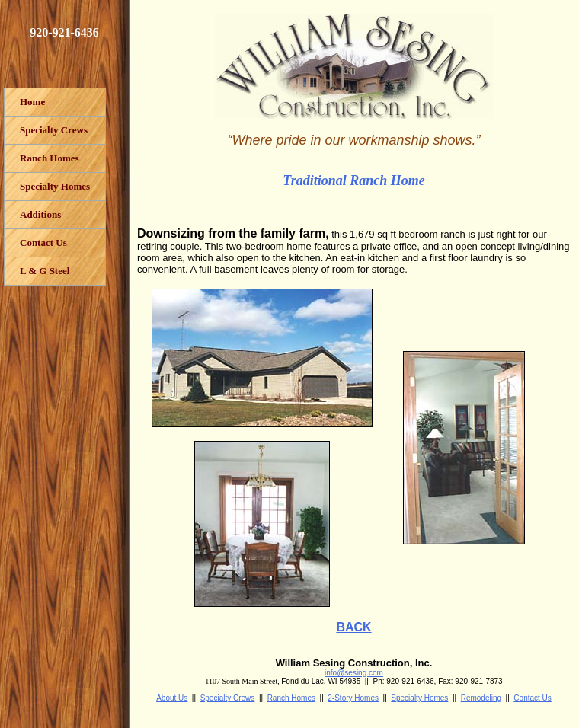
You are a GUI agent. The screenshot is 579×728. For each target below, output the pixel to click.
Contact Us (532, 698)
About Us (172, 698)
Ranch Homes (291, 698)
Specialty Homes (419, 698)
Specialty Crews (228, 698)
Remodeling (481, 698)
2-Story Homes (353, 698)
